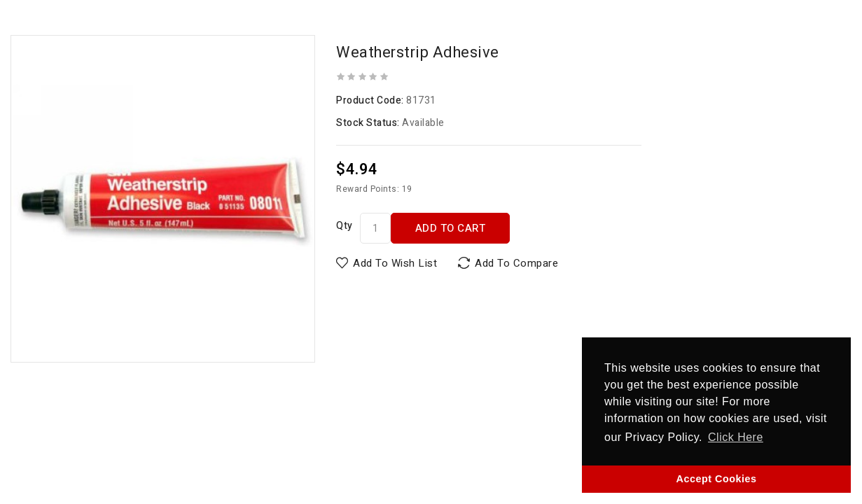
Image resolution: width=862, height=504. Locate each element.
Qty (345, 226)
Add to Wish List (395, 263)
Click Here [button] (736, 437)
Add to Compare (516, 263)
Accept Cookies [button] (717, 479)
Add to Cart (451, 228)
